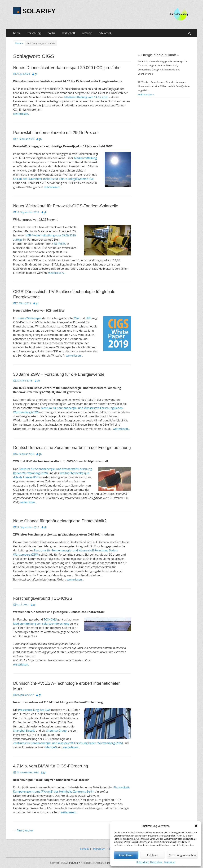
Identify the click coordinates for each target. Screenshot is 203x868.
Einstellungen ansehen (182, 855)
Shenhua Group (56, 731)
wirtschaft (69, 33)
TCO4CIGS (50, 619)
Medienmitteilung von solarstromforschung (41, 624)
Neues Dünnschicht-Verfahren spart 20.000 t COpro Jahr (66, 68)
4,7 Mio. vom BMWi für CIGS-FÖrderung (51, 766)
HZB (88, 318)
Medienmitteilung (86, 158)
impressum (99, 849)
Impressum (169, 862)
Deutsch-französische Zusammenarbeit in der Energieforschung (72, 448)
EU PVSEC (60, 244)
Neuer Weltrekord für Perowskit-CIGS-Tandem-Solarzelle (66, 206)
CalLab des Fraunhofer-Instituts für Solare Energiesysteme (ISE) (54, 179)
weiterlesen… (22, 114)
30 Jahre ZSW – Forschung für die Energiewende (59, 374)
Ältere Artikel (23, 830)
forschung (34, 33)
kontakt (84, 849)
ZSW (76, 318)
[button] (196, 826)
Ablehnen (153, 855)
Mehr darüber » (146, 95)
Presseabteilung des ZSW (34, 710)
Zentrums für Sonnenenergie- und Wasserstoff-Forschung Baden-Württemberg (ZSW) (68, 743)
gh (36, 74)
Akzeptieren (126, 855)
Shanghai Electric (24, 731)
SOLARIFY (39, 11)
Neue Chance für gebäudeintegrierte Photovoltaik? (60, 521)
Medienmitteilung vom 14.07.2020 (86, 97)
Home (19, 43)
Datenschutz (142, 862)
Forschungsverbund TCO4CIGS (43, 598)
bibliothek (105, 33)
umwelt (87, 33)
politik (51, 33)
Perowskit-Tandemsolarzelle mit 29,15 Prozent (56, 132)
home (17, 33)
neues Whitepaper (30, 318)
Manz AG (52, 747)
